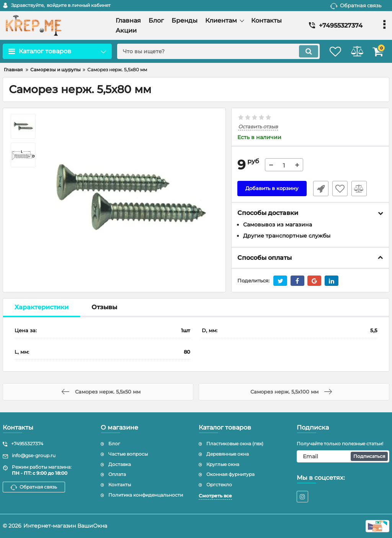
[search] (210, 51)
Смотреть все (215, 496)
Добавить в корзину (272, 189)
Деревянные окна (228, 454)
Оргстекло (219, 485)
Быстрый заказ (318, 189)
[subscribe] (343, 456)
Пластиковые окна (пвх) (235, 444)
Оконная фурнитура (230, 474)
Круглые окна (223, 464)
